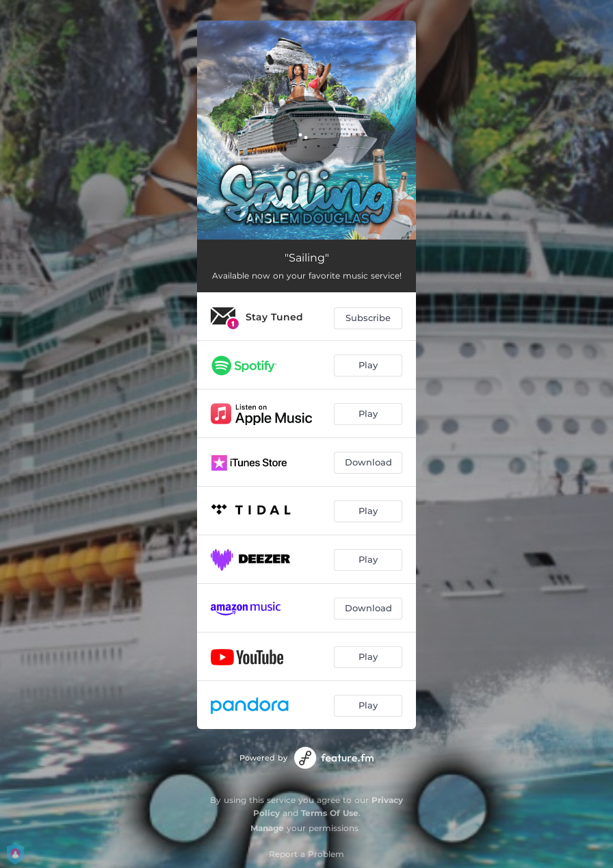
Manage (267, 828)
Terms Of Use (330, 813)
